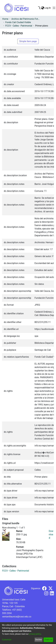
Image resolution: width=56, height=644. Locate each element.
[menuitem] (42, 8)
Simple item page (28, 41)
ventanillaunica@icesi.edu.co (17, 617)
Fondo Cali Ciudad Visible (18, 22)
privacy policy (35, 634)
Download (51, 534)
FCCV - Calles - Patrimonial (19, 26)
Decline (38, 640)
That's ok (48, 640)
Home (5, 19)
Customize (7, 640)
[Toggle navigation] (54, 8)
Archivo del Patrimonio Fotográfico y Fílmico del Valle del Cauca (25, 19)
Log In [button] (48, 8)
